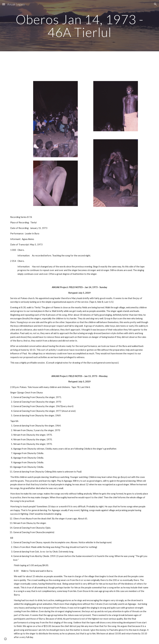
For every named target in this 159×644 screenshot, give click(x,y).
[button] (4, 4)
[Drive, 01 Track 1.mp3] (43, 64)
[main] (79, 26)
